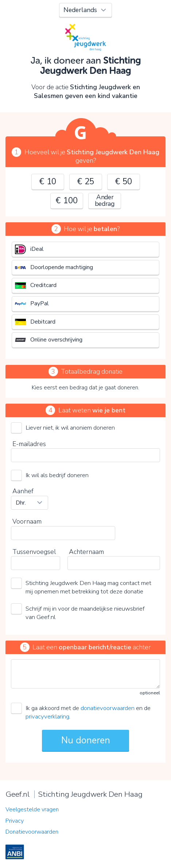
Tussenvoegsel (34, 552)
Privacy (15, 821)
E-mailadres (29, 444)
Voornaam (27, 521)
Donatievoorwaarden (32, 832)
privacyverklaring (47, 716)
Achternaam (86, 552)
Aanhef (23, 491)
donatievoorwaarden (108, 708)
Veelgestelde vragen (32, 809)
